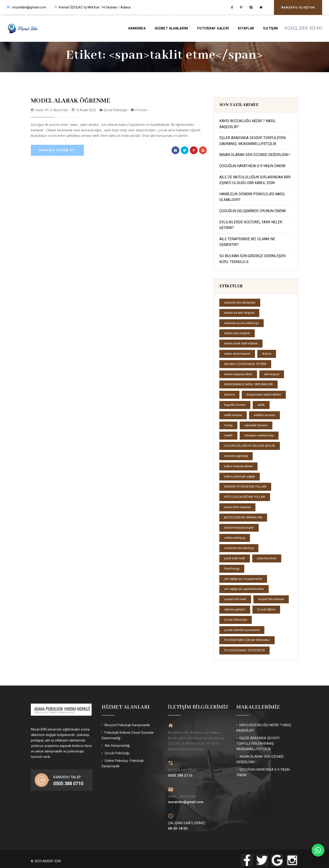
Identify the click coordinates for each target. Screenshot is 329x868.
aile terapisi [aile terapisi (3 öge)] (272, 374)
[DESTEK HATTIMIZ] (170, 761)
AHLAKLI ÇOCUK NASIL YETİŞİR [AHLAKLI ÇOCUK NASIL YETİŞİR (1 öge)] (245, 364)
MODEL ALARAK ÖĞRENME (65, 100)
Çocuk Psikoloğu (117, 753)
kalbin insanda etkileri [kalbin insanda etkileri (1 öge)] (238, 466)
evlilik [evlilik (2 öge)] (261, 405)
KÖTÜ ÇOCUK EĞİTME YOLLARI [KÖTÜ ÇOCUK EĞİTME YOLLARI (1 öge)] (245, 497)
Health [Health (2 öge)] (228, 435)
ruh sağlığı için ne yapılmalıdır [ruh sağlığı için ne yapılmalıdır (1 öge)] (243, 579)
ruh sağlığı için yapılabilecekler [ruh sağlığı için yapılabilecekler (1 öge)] (244, 589)
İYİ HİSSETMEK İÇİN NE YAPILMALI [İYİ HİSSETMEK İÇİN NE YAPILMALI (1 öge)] (247, 640)
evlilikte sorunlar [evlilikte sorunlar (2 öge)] (264, 415)
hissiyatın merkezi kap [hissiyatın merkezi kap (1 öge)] (259, 435)
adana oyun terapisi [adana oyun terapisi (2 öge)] (237, 333)
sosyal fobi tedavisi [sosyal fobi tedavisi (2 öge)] (271, 599)
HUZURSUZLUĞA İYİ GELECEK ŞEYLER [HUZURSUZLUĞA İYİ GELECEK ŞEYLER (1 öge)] (250, 446)
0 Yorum (141, 109)
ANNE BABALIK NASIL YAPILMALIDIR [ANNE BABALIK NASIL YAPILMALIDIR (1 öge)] (248, 384)
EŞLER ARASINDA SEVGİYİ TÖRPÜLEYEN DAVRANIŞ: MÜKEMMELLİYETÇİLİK (258, 744)
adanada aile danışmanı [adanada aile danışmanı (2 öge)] (240, 302)
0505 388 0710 (306, 27)
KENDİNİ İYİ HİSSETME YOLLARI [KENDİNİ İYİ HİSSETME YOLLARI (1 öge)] (245, 487)
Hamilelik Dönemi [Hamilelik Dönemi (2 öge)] (256, 425)
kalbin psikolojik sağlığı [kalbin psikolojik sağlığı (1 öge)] (240, 476)
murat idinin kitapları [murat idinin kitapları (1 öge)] (237, 507)
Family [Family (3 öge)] (228, 425)
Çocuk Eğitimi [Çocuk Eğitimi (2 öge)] (266, 609)
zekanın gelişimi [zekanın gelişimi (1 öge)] (235, 609)
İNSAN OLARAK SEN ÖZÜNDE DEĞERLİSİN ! (255, 155)
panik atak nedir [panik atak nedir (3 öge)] (235, 558)
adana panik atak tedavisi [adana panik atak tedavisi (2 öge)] (241, 343)
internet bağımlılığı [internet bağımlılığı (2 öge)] (236, 456)
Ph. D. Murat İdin (57, 109)
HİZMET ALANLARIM (173, 27)
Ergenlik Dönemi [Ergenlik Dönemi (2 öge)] (235, 405)
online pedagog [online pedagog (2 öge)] (235, 538)
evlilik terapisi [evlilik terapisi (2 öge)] (233, 415)
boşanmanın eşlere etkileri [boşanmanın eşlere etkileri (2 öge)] (264, 394)
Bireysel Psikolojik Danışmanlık (127, 725)
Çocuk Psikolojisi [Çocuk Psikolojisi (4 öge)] (236, 620)
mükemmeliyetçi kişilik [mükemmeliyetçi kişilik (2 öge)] (239, 528)
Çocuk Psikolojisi (115, 109)
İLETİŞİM (274, 27)
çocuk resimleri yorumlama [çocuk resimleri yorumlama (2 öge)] (242, 630)
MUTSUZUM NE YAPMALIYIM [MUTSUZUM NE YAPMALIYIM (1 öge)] (243, 517)
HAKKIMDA (138, 27)
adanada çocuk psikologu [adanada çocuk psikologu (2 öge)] (241, 323)
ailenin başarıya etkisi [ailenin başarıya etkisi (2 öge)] (238, 374)
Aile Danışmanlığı (117, 746)
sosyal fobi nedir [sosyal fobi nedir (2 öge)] (235, 599)
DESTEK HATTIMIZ (183, 768)
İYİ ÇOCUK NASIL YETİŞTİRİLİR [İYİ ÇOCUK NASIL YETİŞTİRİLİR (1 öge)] (244, 650)
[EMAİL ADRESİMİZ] (170, 787)
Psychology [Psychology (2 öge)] (232, 569)
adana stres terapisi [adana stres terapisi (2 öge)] (237, 354)
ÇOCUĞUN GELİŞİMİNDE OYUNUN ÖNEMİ (252, 211)
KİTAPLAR (249, 27)
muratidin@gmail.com (29, 7)
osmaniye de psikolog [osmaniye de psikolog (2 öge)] (239, 548)
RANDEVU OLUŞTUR (298, 7)
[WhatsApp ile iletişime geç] (318, 850)
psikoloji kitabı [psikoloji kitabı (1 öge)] (267, 558)
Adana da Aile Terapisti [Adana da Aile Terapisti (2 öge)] (239, 313)
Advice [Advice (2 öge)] (267, 354)
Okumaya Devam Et (57, 149)
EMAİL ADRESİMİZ (182, 793)
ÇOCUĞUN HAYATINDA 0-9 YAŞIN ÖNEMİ (252, 166)
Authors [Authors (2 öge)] (229, 394)
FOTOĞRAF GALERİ (215, 27)
